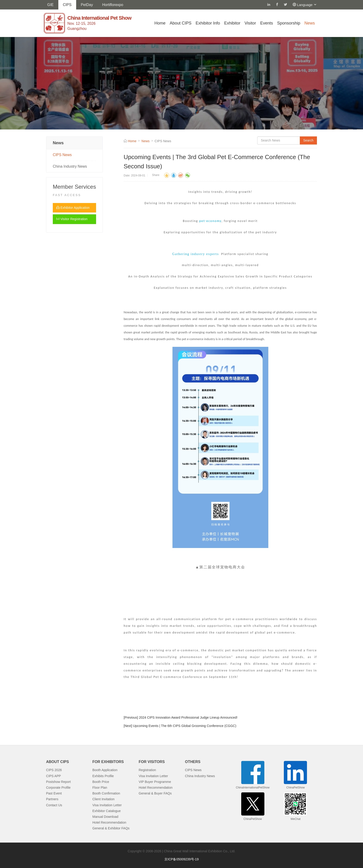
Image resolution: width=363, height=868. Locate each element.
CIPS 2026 (54, 770)
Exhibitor (232, 23)
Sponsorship (289, 23)
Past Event (54, 793)
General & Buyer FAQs (155, 793)
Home (160, 23)
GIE (50, 5)
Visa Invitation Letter (107, 805)
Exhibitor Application (73, 208)
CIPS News (62, 155)
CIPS (67, 5)
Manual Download (105, 817)
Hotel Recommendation (109, 822)
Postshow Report (58, 782)
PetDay (87, 5)
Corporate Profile (58, 788)
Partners (52, 799)
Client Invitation (103, 799)
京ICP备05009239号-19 (181, 859)
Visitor (250, 23)
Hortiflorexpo (113, 5)
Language (307, 5)
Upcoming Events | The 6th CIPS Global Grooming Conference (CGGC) (185, 726)
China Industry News (70, 166)
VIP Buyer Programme (155, 782)
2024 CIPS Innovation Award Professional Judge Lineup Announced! (188, 717)
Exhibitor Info (208, 23)
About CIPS (181, 23)
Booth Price (101, 782)
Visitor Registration (72, 219)
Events (267, 23)
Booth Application (105, 770)
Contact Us (54, 805)
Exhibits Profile (103, 776)
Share (156, 175)
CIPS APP (53, 776)
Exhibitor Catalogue (106, 811)
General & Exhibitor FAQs (111, 828)
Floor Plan (100, 788)
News (310, 23)
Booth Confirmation (106, 793)
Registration (147, 770)
